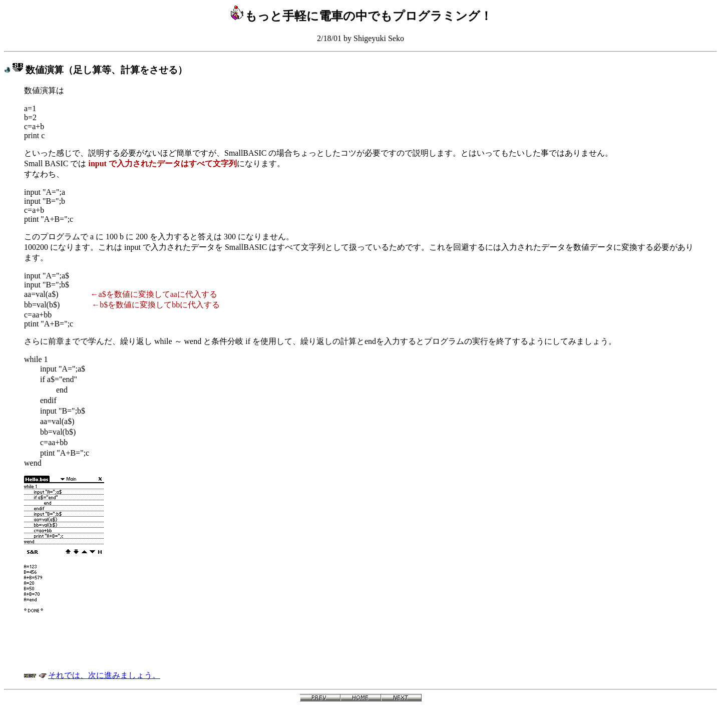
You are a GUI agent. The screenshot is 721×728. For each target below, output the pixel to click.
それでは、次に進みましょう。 (104, 675)
